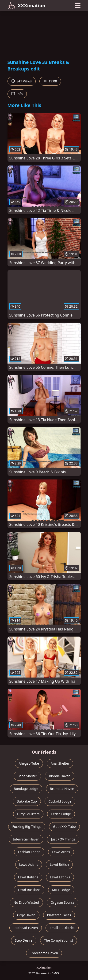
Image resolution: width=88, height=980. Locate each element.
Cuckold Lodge (60, 801)
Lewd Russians (29, 890)
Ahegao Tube (29, 763)
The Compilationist (59, 940)
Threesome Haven (44, 953)
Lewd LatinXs (60, 877)
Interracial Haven (26, 839)
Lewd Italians (28, 877)
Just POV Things (63, 839)
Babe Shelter (27, 776)
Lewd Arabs (61, 852)
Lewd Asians (29, 864)
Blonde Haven (60, 776)
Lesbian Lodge (29, 852)
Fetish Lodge (61, 814)
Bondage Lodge (26, 789)
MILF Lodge (61, 890)
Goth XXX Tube (64, 827)
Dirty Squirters (28, 814)
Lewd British (59, 864)
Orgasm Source (63, 902)
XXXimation (27, 6)
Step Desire (24, 940)
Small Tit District (62, 928)
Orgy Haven (26, 915)
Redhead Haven (26, 928)
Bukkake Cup (27, 801)
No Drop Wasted (26, 902)
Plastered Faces (59, 915)
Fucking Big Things (27, 827)
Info (17, 94)
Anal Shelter (60, 763)
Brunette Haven (62, 789)
